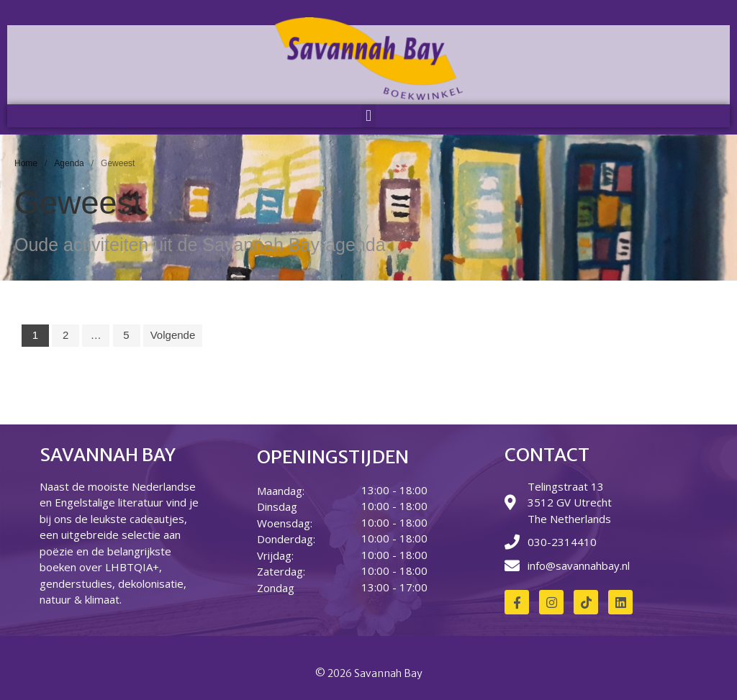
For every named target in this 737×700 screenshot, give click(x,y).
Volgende (173, 335)
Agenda (69, 163)
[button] (368, 116)
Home (26, 163)
